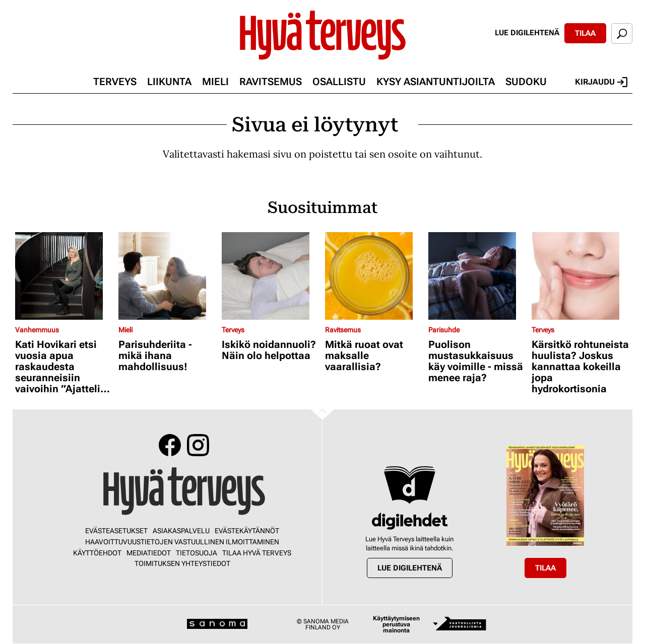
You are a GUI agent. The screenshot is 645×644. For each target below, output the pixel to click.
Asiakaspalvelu (181, 531)
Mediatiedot (149, 553)
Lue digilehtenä (527, 33)
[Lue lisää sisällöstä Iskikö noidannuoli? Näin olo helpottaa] (271, 276)
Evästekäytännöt (247, 531)
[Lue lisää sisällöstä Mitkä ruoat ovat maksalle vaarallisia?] (374, 276)
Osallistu (339, 82)
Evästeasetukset (116, 531)
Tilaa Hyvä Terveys (257, 553)
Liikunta (169, 82)
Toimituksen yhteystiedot (182, 563)
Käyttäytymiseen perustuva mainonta (396, 624)
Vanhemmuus (37, 330)
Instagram (198, 445)
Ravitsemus (271, 82)
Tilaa (585, 33)
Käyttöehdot (97, 553)
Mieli (215, 82)
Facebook (170, 445)
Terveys (115, 82)
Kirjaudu (601, 82)
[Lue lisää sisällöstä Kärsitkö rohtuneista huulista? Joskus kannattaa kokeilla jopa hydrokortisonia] (581, 276)
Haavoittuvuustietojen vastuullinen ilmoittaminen (182, 542)
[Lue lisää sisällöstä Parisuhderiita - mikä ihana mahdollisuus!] (168, 276)
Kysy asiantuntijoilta (436, 82)
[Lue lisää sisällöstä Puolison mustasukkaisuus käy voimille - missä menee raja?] (477, 276)
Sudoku (526, 82)
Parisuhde (444, 330)
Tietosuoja (197, 553)
